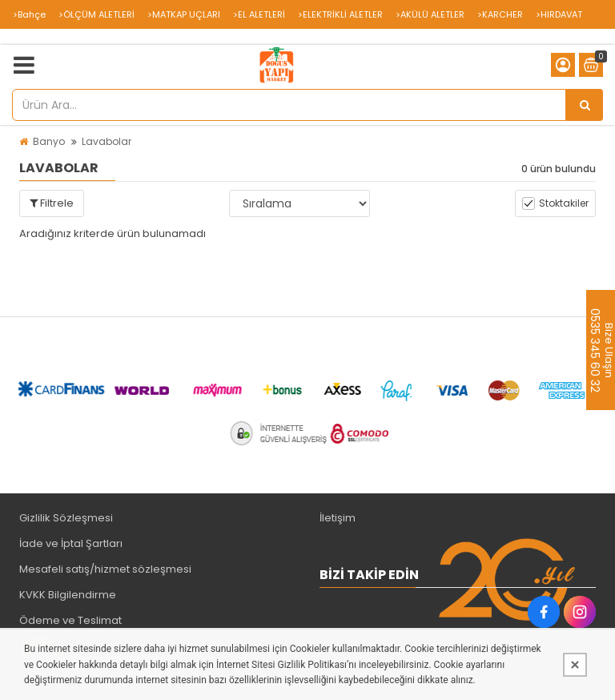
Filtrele (52, 203)
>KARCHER (500, 14)
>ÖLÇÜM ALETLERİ (96, 14)
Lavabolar (107, 141)
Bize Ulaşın (608, 350)
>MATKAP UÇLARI (184, 14)
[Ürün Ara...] (585, 105)
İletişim (338, 518)
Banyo (49, 141)
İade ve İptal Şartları (71, 543)
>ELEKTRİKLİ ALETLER (340, 14)
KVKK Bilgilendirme (68, 595)
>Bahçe (29, 14)
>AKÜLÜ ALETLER (430, 14)
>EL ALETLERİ (259, 14)
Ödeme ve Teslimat (70, 620)
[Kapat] (575, 665)
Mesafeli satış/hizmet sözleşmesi (105, 569)
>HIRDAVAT (559, 14)
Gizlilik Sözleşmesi (66, 518)
